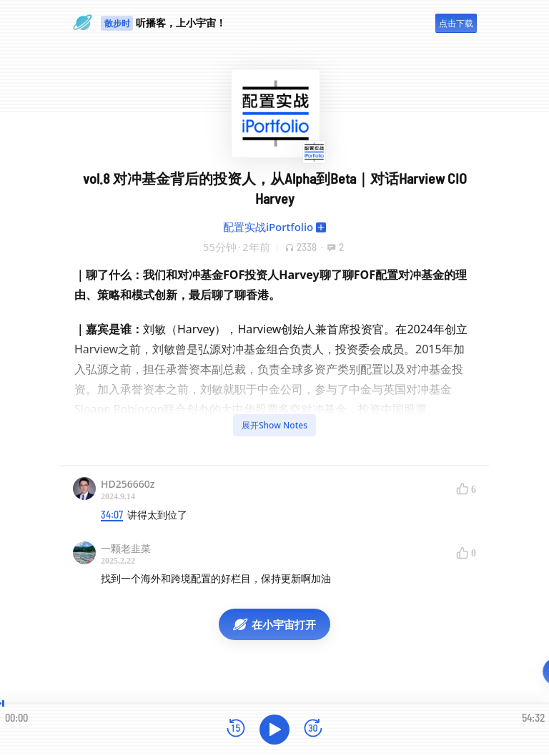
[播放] (274, 730)
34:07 (112, 515)
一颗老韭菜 (126, 548)
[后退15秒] (236, 729)
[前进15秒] (313, 729)
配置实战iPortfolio (268, 227)
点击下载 (456, 23)
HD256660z (128, 484)
